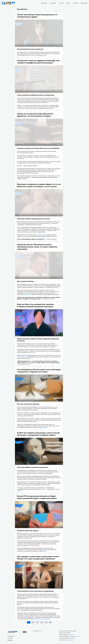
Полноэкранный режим (60, 45)
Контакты (76, 3)
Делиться (62, 45)
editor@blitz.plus (71, 634)
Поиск (68, 3)
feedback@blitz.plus (70, 640)
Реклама (61, 3)
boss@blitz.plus (77, 636)
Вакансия (44, 3)
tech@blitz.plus (72, 638)
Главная (13, 632)
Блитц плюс (8, 3)
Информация (58, 45)
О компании (53, 3)
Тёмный (85, 3)
